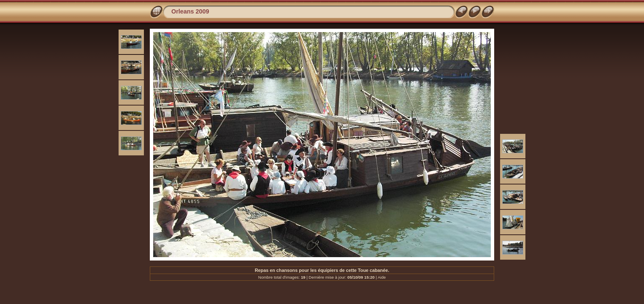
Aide (382, 277)
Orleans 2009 (190, 11)
